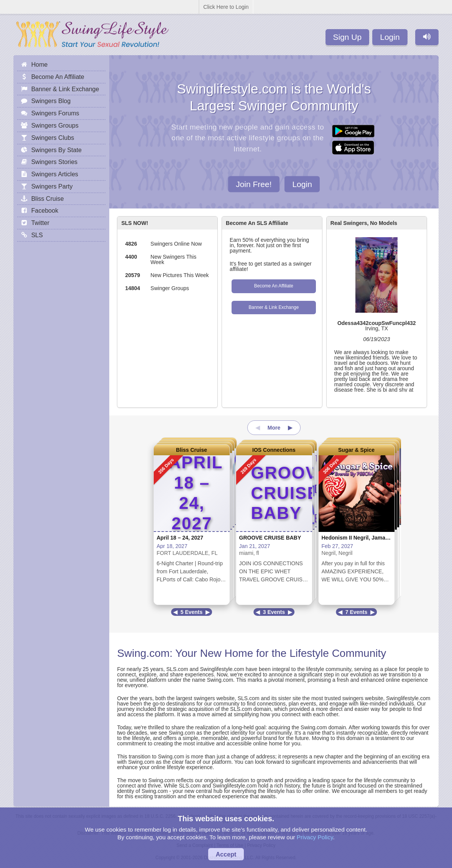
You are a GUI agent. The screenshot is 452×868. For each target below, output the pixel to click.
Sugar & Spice (356, 450)
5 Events (192, 612)
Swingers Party (52, 186)
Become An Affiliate (274, 286)
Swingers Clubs (53, 138)
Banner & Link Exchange (274, 307)
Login (390, 37)
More (274, 428)
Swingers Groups (55, 125)
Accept (226, 854)
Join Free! (254, 184)
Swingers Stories (54, 162)
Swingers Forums (55, 113)
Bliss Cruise (191, 450)
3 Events (274, 612)
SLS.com (177, 669)
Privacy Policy (315, 837)
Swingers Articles (55, 174)
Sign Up (348, 37)
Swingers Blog (51, 101)
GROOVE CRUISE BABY (270, 538)
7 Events (357, 612)
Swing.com (143, 653)
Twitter (40, 223)
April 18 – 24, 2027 (180, 538)
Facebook (45, 210)
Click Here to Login (226, 7)
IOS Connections (274, 450)
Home (39, 64)
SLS (37, 235)
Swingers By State (56, 150)
